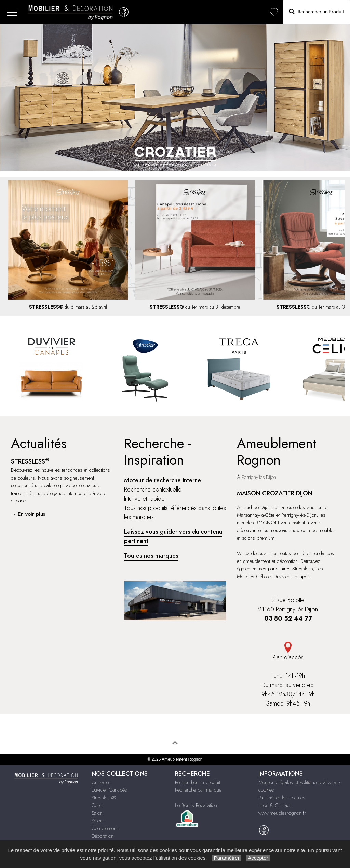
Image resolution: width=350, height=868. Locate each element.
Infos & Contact (274, 805)
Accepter (258, 858)
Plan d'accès (288, 652)
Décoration (103, 836)
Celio (97, 805)
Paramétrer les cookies (282, 798)
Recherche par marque (198, 790)
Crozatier (101, 782)
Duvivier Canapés (109, 790)
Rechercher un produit (198, 782)
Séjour (98, 821)
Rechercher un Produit (317, 11)
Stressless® (104, 798)
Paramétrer (226, 858)
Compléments (106, 828)
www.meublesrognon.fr (282, 813)
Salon (97, 813)
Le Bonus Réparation (196, 805)
